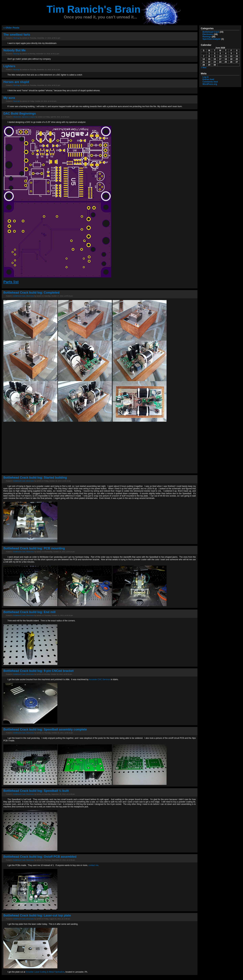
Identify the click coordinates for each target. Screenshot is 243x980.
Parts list (11, 282)
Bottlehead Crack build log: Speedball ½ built (36, 791)
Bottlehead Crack (19, 296)
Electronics (17, 117)
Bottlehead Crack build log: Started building (35, 478)
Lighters (9, 66)
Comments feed (210, 82)
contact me (93, 865)
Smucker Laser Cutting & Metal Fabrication (45, 972)
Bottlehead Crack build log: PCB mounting (34, 548)
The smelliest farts (17, 35)
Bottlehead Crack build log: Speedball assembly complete (45, 729)
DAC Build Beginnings (20, 114)
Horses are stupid (16, 82)
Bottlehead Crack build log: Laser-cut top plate (37, 915)
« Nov (204, 68)
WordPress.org (210, 84)
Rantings (16, 38)
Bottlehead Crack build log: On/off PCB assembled (40, 857)
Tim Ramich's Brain (94, 9)
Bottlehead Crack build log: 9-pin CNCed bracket (38, 671)
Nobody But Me (15, 50)
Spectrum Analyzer (29, 117)
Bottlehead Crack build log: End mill (29, 612)
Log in (206, 77)
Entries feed (208, 79)
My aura (9, 98)
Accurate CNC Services (100, 679)
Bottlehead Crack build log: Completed (31, 293)
